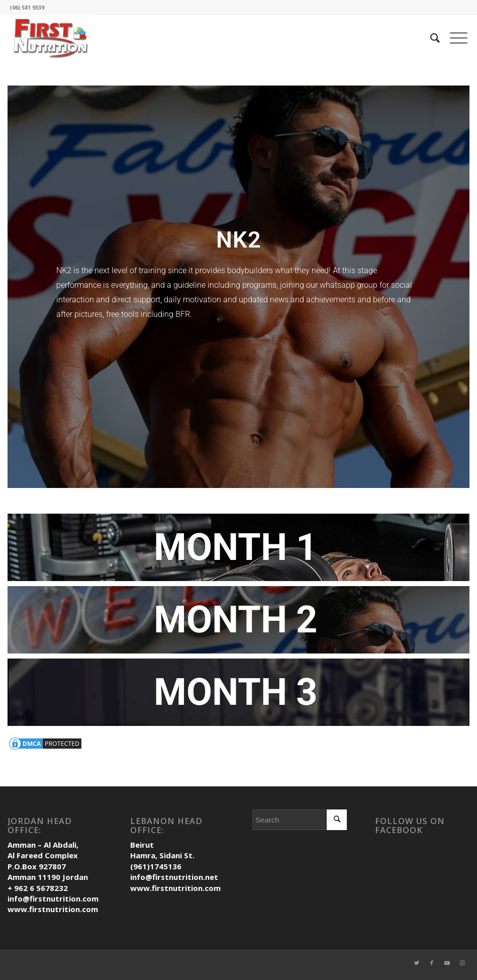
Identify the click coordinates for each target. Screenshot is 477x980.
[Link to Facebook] (432, 967)
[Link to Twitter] (417, 967)
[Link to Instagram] (462, 967)
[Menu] (454, 38)
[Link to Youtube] (447, 967)
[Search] (430, 38)
